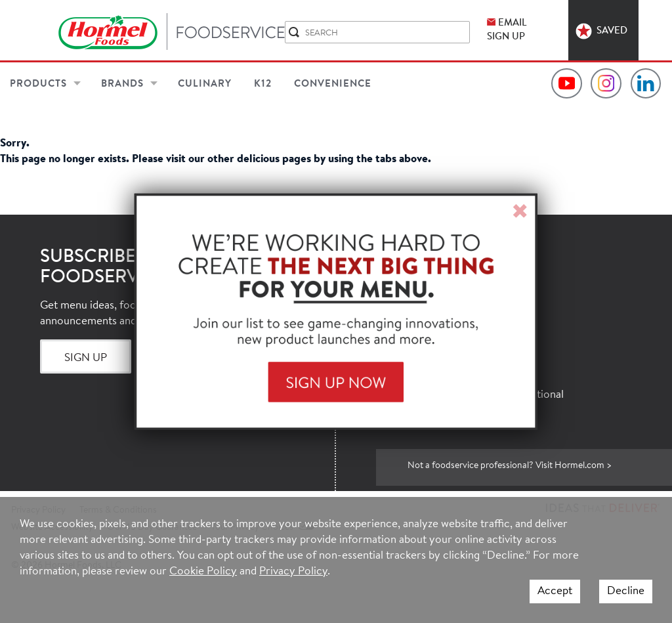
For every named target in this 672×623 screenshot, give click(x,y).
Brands (122, 84)
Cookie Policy (203, 571)
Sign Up (86, 358)
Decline (626, 591)
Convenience (333, 84)
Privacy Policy (293, 571)
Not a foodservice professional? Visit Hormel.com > (510, 466)
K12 (263, 84)
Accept (555, 591)
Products (38, 84)
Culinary (205, 84)
